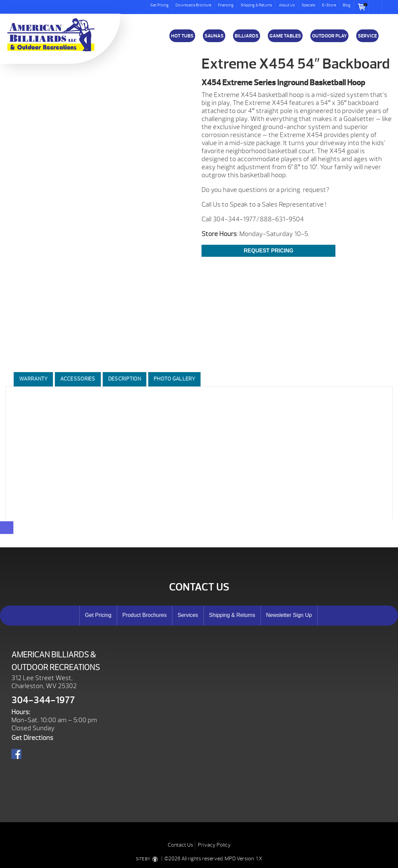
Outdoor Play (329, 36)
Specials (308, 5)
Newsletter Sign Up (289, 615)
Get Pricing (160, 5)
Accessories (78, 379)
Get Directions (32, 738)
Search (375, 7)
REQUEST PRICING (268, 251)
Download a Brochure (193, 5)
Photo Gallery (174, 379)
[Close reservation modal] (7, 528)
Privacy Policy (214, 845)
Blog (347, 5)
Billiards (247, 36)
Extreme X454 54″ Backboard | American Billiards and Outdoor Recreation (51, 35)
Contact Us (180, 845)
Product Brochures (144, 615)
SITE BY (148, 859)
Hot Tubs (182, 36)
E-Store (329, 5)
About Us (287, 5)
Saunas (214, 36)
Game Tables (285, 36)
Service (367, 36)
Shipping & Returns (256, 5)
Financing (226, 5)
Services (188, 615)
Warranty (33, 379)
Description (125, 379)
